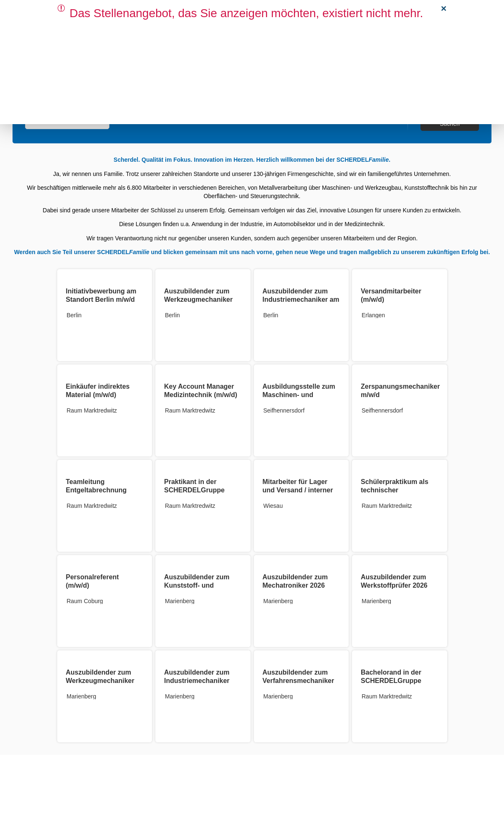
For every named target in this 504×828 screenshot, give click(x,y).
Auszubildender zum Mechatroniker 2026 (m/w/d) (295, 585)
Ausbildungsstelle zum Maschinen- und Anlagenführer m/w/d (299, 395)
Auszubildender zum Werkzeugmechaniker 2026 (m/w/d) (100, 681)
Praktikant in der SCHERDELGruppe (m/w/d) (194, 490)
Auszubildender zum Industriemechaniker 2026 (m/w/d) (197, 681)
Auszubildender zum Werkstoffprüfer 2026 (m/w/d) (394, 585)
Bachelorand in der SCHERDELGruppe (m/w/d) (391, 681)
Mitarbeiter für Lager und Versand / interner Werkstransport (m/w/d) (300, 490)
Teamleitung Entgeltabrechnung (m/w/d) (96, 490)
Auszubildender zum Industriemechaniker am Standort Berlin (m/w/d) (301, 299)
